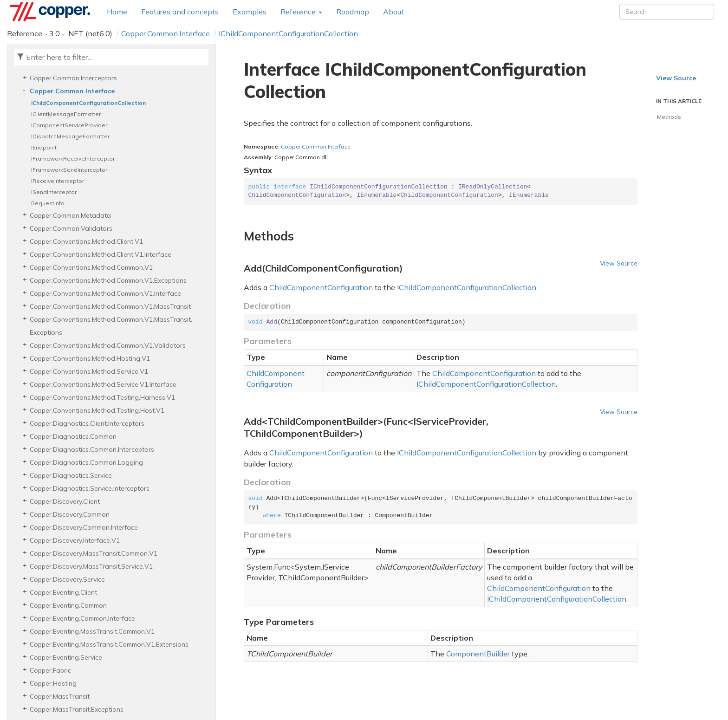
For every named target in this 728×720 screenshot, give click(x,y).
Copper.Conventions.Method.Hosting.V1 (90, 358)
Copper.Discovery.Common (70, 514)
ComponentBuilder (478, 654)
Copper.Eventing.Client (63, 592)
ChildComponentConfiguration (321, 287)
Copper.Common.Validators (71, 228)
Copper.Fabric (50, 670)
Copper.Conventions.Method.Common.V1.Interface (105, 293)
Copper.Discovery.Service (67, 579)
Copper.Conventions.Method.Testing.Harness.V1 (102, 397)
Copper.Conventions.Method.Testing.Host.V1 (97, 410)
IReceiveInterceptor (58, 181)
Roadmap (353, 12)
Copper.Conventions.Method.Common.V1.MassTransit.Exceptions (111, 326)
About (393, 12)
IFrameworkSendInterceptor (69, 170)
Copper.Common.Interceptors (73, 78)
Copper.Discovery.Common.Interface (84, 527)
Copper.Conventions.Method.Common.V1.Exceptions (108, 280)
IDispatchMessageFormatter (70, 136)
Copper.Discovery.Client (65, 501)
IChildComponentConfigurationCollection (288, 33)
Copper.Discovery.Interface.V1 (75, 540)
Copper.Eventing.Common (68, 605)
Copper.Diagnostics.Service (71, 475)
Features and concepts (180, 12)
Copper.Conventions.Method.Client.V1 (86, 241)
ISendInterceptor (54, 192)
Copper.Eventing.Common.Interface (82, 618)
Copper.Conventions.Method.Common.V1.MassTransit (110, 306)
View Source (619, 263)
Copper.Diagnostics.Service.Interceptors (90, 488)
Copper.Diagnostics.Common (73, 436)
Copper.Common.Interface (166, 33)
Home (117, 12)
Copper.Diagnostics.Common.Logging (86, 462)
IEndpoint (44, 147)
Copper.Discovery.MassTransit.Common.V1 (94, 553)
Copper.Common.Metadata (70, 215)
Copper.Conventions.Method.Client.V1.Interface (101, 254)
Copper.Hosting (53, 683)
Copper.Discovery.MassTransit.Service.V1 (91, 566)
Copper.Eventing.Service (66, 657)
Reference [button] (301, 12)
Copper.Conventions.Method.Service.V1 (89, 371)
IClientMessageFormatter (66, 114)
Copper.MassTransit (60, 696)
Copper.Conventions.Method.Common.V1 (91, 267)
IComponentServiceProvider (69, 125)
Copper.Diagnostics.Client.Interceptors (87, 423)
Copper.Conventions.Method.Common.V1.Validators (108, 345)
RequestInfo (48, 203)
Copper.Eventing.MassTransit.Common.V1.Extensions (109, 644)
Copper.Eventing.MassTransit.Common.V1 (92, 631)
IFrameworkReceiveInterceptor (73, 159)
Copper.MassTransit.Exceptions (77, 709)
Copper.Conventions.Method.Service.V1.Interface (103, 384)
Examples (250, 12)
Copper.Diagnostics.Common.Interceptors (92, 449)
